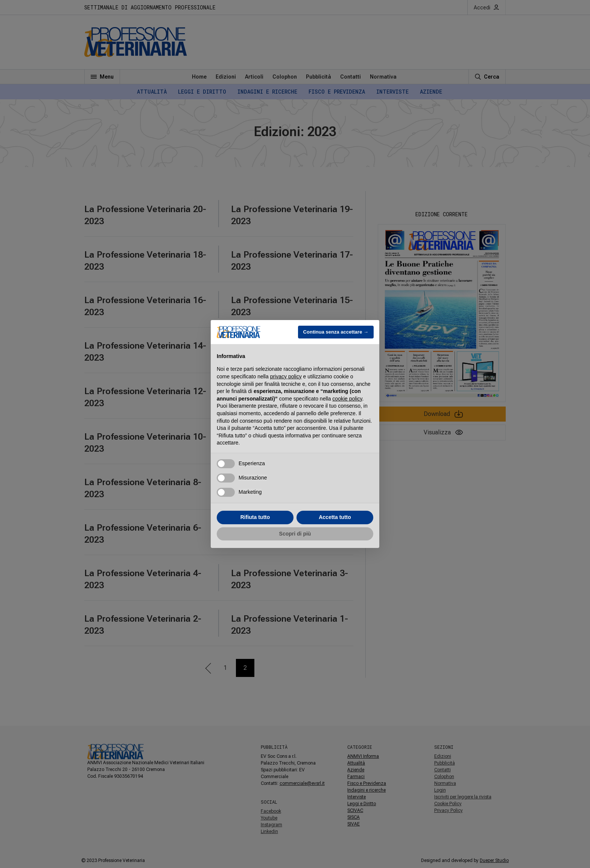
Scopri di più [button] (295, 534)
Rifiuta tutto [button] (255, 517)
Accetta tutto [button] (335, 517)
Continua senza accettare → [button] (336, 332)
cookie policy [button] (347, 399)
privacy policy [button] (286, 376)
